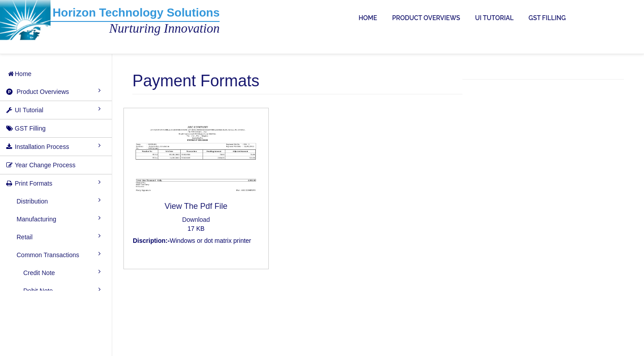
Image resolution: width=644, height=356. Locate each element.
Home (19, 74)
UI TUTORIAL (494, 18)
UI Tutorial (29, 110)
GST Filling (30, 128)
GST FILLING (547, 18)
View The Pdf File (196, 206)
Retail (25, 237)
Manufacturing (36, 219)
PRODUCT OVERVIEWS (426, 18)
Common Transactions (48, 255)
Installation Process (42, 147)
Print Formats (34, 183)
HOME (368, 18)
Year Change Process (45, 165)
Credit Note (39, 273)
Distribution (32, 201)
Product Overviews (43, 92)
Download (196, 220)
